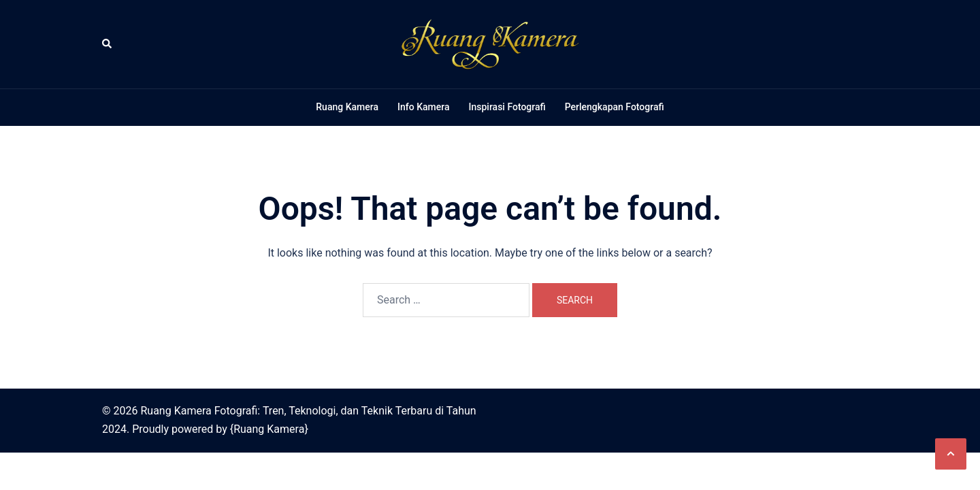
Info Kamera (423, 107)
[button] (108, 44)
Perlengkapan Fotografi (615, 107)
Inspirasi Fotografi (507, 107)
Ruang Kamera (347, 107)
